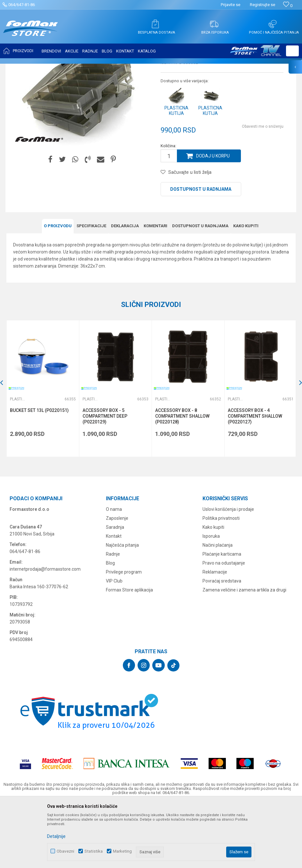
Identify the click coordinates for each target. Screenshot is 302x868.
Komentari (155, 289)
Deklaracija (125, 289)
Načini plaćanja (218, 608)
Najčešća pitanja (122, 608)
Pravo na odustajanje (224, 626)
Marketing (122, 851)
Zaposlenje (117, 581)
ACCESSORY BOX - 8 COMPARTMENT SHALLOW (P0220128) (182, 479)
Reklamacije (215, 635)
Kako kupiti (246, 289)
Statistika (94, 851)
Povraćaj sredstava (222, 644)
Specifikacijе (91, 289)
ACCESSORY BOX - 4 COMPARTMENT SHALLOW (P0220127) (254, 479)
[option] (43, 452)
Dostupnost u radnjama (201, 253)
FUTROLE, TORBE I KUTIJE (79, 68)
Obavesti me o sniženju (263, 190)
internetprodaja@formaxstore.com (45, 632)
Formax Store (18, 68)
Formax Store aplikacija (129, 653)
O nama (114, 572)
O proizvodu (58, 289)
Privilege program (124, 635)
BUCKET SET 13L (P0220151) (39, 473)
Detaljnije (56, 836)
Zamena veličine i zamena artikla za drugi (244, 653)
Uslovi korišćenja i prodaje (228, 572)
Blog (110, 626)
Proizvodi (43, 68)
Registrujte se (262, 5)
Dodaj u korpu (213, 220)
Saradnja (115, 590)
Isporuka (211, 599)
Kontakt (114, 599)
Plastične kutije (120, 68)
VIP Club (114, 644)
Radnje (113, 617)
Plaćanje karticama (222, 617)
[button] (292, 51)
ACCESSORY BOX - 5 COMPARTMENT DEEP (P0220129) (105, 479)
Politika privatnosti (221, 581)
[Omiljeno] (288, 6)
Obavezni (65, 851)
